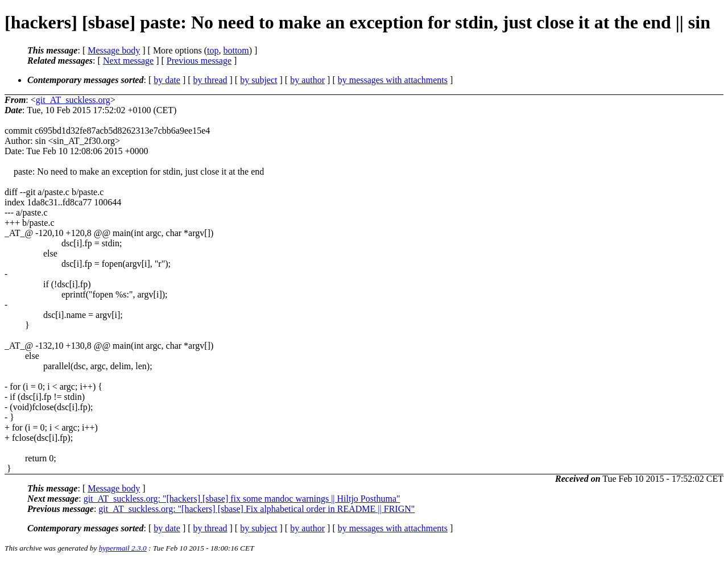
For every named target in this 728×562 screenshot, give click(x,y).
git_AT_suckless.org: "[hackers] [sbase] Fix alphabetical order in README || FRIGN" (257, 509)
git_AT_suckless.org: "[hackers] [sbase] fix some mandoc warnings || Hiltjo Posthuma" (242, 499)
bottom (236, 50)
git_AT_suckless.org (73, 100)
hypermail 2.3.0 (123, 548)
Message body (114, 50)
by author (307, 80)
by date (167, 80)
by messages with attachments (393, 80)
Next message (128, 61)
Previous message (199, 61)
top (213, 50)
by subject (258, 80)
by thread (210, 80)
